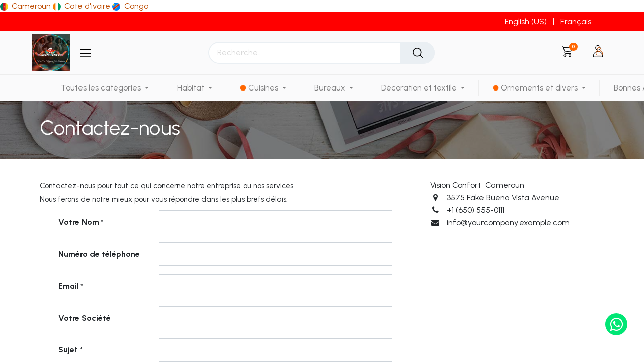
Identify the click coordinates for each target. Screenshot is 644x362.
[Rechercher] (418, 53)
